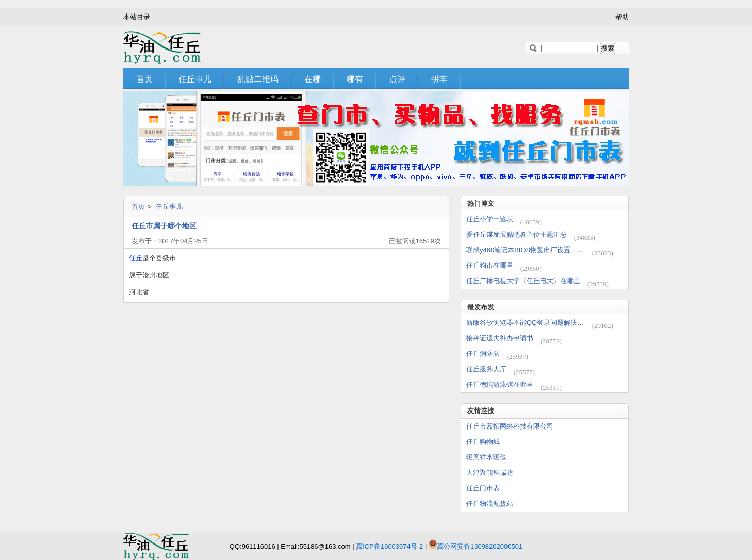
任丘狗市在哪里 (490, 265)
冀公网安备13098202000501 (480, 546)
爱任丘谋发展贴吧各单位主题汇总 (517, 234)
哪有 (355, 79)
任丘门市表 (483, 488)
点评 (397, 79)
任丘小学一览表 (490, 219)
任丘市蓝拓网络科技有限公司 (510, 426)
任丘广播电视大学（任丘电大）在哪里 (523, 281)
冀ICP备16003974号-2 (389, 546)
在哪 (313, 79)
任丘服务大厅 (486, 369)
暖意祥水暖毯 (486, 457)
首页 (144, 79)
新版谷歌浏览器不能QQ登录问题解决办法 (526, 323)
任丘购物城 (483, 442)
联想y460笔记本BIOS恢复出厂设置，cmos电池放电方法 (526, 250)
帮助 (622, 17)
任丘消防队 (483, 353)
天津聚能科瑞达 (490, 473)
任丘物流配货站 (490, 504)
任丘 (136, 258)
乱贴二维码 (258, 79)
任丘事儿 (195, 79)
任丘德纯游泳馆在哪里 (500, 384)
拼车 (439, 79)
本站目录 (137, 17)
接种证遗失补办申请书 (500, 338)
